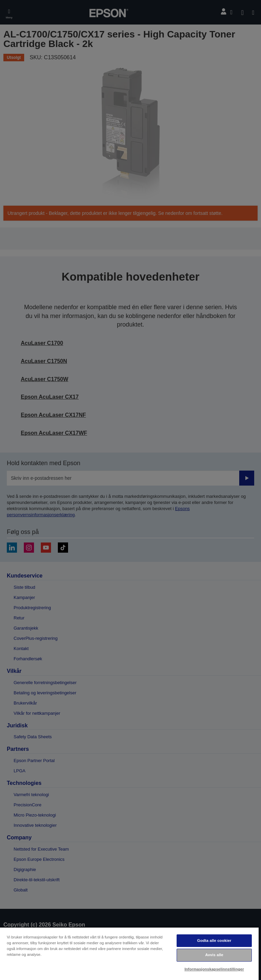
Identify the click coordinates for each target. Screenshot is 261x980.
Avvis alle (214, 955)
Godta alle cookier (214, 941)
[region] (129, 953)
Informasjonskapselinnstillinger (214, 969)
